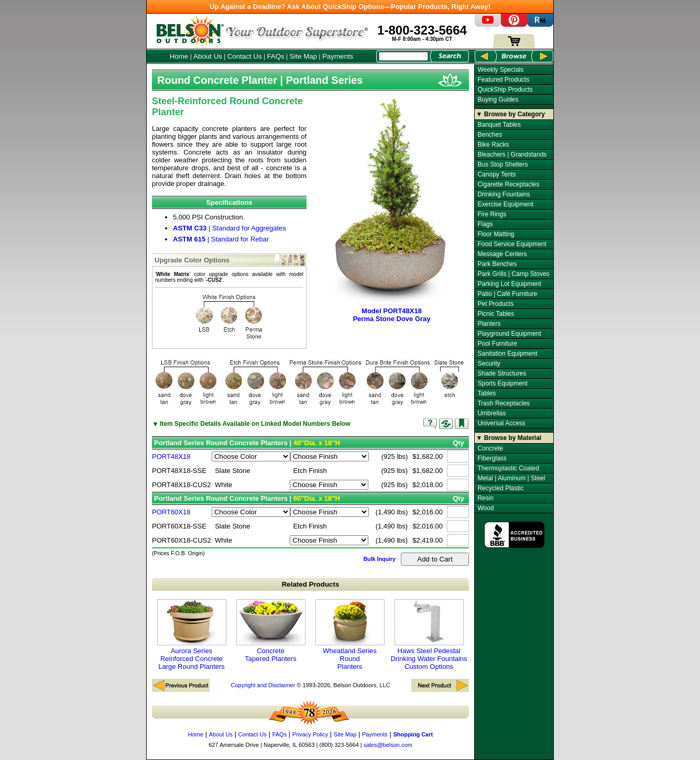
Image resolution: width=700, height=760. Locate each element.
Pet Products (495, 304)
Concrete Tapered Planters (271, 631)
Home (179, 56)
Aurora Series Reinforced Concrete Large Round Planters (192, 635)
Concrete (490, 448)
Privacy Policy (310, 734)
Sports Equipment (502, 383)
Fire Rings (492, 214)
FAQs (275, 56)
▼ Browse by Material (509, 438)
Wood (485, 508)
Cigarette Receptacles (508, 184)
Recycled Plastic (500, 488)
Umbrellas (491, 413)
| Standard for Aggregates (229, 228)
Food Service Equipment (512, 244)
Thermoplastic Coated (508, 468)
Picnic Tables (496, 314)
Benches (490, 135)
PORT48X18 (171, 456)
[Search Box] (403, 56)
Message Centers (502, 254)
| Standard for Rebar (221, 239)
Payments (338, 56)
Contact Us (245, 56)
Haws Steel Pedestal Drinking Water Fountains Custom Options (429, 635)
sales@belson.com (388, 745)
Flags (485, 224)
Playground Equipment (509, 334)
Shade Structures (502, 373)
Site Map (304, 56)
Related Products (311, 584)
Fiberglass (492, 458)
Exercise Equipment (505, 204)
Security (489, 364)
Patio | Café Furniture (507, 294)
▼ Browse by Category (511, 114)
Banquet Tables (499, 125)
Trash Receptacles (504, 403)
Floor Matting (496, 234)
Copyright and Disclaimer (263, 685)
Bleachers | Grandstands (512, 155)
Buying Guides (498, 100)
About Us (208, 56)
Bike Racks (493, 145)
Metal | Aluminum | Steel (511, 478)
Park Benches (497, 264)
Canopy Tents (496, 174)
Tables (486, 393)
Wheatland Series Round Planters (350, 635)
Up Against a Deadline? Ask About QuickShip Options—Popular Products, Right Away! (350, 7)
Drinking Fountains (504, 194)
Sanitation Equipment (507, 354)
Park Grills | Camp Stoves (513, 274)
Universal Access (501, 423)
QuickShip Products (505, 90)
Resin (485, 498)
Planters (489, 324)
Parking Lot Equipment (509, 284)
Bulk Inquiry (379, 559)
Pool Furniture (497, 344)
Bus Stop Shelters (502, 164)
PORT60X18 (171, 512)
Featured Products (503, 80)
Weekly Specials (500, 70)
